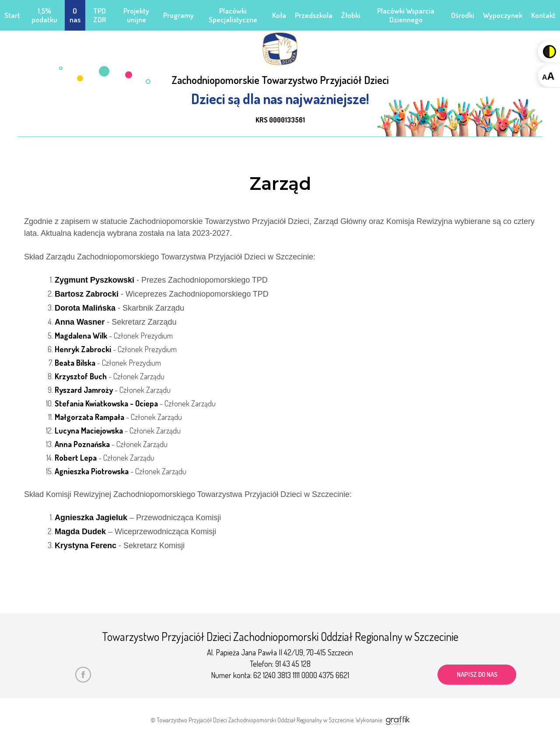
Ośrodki (463, 15)
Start (12, 15)
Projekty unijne (136, 15)
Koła (279, 15)
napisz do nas (477, 674)
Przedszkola (314, 15)
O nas (75, 15)
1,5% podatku (44, 15)
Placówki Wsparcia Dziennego (406, 15)
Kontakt (543, 15)
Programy (178, 15)
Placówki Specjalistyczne (233, 15)
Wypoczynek (503, 15)
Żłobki (351, 15)
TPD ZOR (100, 15)
